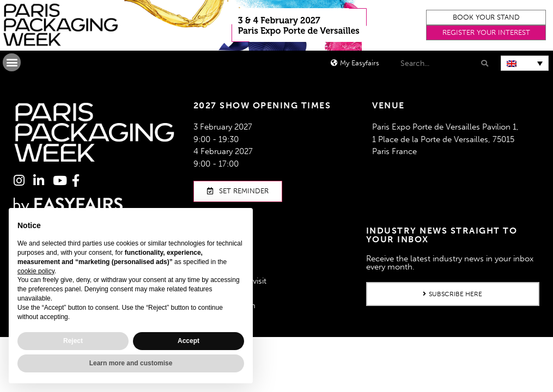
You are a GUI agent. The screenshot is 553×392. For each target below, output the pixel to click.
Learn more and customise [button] (131, 363)
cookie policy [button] (36, 271)
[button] (486, 17)
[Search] (484, 63)
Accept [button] (189, 341)
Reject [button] (73, 341)
